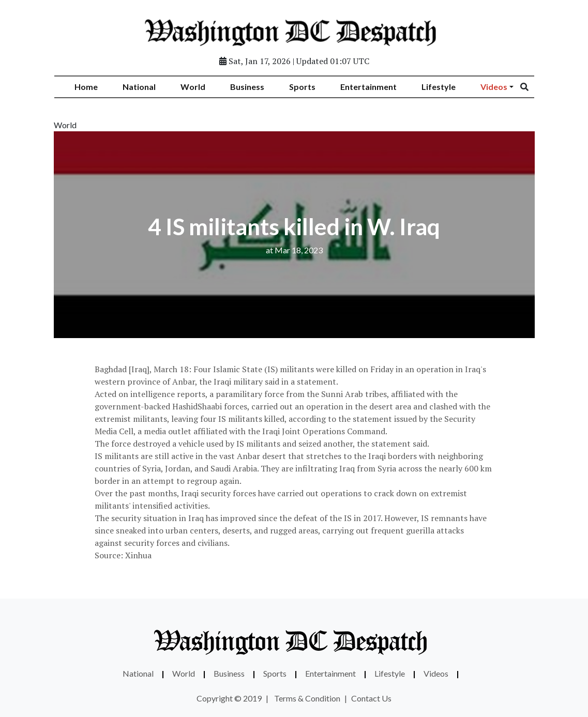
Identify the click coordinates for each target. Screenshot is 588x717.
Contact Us (371, 698)
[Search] (531, 87)
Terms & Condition (307, 698)
